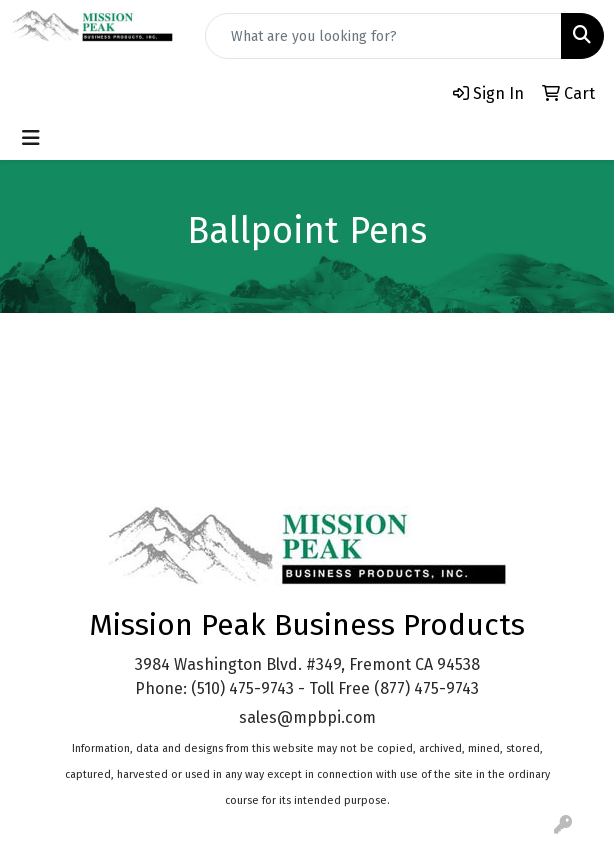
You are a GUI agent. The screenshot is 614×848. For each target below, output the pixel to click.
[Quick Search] (383, 36)
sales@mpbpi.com (307, 717)
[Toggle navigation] (31, 138)
